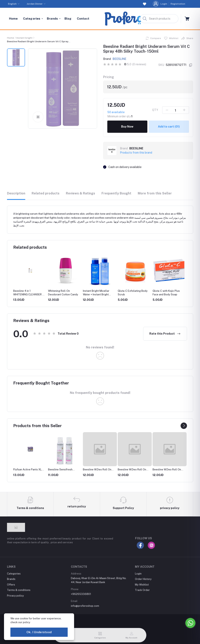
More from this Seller (155, 193)
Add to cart (169, 127)
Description (16, 193)
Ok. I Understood (39, 632)
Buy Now (127, 127)
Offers (11, 585)
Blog (68, 19)
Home (13, 19)
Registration (178, 4)
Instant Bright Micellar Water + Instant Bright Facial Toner (96, 294)
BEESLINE (119, 59)
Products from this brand (136, 153)
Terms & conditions (19, 590)
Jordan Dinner (35, 4)
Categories (32, 19)
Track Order (142, 590)
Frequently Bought (116, 193)
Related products (46, 193)
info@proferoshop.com (85, 606)
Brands (52, 19)
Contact (83, 19)
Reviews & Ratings (80, 193)
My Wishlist (142, 585)
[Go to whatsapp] (190, 623)
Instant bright (24, 38)
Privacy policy (15, 596)
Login (164, 4)
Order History (143, 579)
